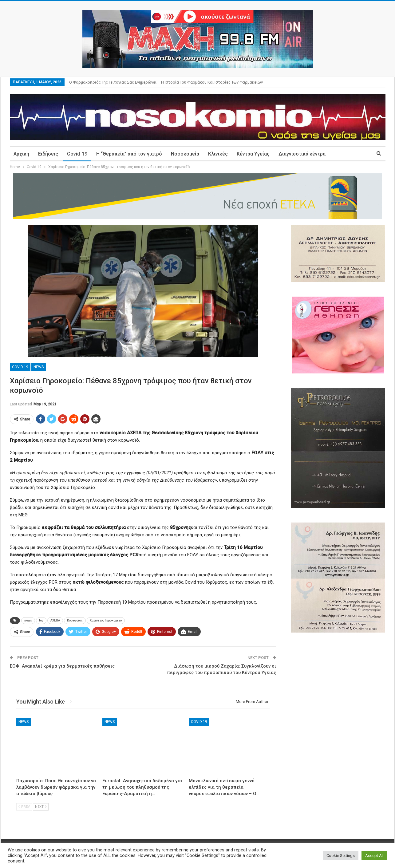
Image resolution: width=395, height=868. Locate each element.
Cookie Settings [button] (341, 856)
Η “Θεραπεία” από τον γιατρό (129, 154)
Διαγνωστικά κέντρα (302, 154)
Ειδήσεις (48, 154)
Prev (24, 807)
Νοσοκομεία (185, 154)
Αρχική (21, 154)
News (39, 367)
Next (41, 807)
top (41, 620)
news (28, 620)
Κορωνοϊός (75, 620)
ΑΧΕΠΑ (55, 620)
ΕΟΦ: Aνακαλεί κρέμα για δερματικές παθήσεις (62, 666)
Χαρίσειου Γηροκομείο (106, 620)
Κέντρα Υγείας (253, 154)
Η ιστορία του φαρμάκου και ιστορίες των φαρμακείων (212, 82)
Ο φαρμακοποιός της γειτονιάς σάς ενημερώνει (113, 82)
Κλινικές (218, 154)
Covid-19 (77, 154)
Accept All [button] (374, 856)
